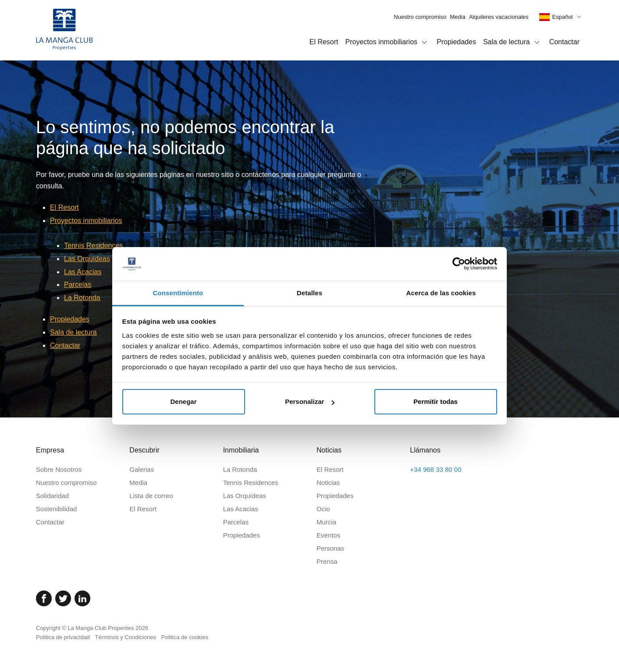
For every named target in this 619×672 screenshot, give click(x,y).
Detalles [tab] (309, 293)
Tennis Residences (93, 246)
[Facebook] (44, 598)
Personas (330, 548)
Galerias (142, 469)
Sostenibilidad (56, 509)
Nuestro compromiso (420, 17)
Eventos (328, 535)
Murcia (326, 522)
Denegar (183, 401)
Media (457, 17)
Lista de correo (151, 496)
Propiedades (456, 42)
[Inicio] (64, 30)
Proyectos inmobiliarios (388, 42)
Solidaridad (52, 496)
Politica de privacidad (63, 637)
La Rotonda (82, 298)
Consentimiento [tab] (178, 293)
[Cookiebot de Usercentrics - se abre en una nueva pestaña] (459, 264)
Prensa (327, 561)
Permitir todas (436, 401)
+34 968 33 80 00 (436, 469)
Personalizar (310, 401)
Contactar (564, 42)
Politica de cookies (185, 637)
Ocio (323, 509)
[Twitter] (63, 598)
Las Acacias (83, 272)
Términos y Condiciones (125, 637)
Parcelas (78, 285)
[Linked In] (82, 598)
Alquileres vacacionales (499, 17)
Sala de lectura (513, 42)
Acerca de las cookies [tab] (441, 293)
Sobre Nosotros (59, 469)
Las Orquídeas (87, 259)
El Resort (324, 42)
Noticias (328, 483)
